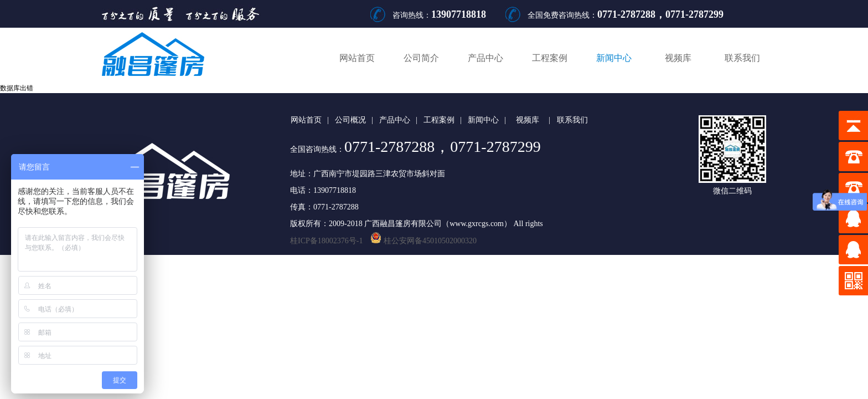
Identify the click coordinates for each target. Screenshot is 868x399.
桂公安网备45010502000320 (420, 241)
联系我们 (742, 58)
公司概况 (350, 120)
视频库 (678, 58)
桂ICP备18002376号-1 (326, 241)
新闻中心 (614, 58)
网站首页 (357, 58)
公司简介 (421, 58)
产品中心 (485, 58)
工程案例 (550, 58)
